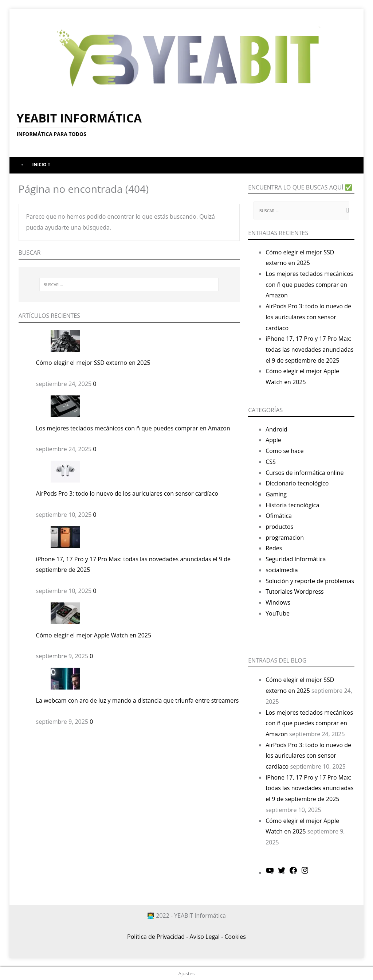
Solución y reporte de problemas (310, 581)
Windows (278, 602)
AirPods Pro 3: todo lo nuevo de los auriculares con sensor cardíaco (127, 493)
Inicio (40, 165)
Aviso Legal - (207, 937)
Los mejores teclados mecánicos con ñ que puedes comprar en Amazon (133, 428)
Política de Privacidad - (158, 937)
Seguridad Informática (296, 559)
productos (279, 527)
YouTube (278, 613)
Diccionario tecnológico (297, 483)
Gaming (276, 494)
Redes (274, 548)
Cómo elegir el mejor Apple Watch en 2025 (94, 635)
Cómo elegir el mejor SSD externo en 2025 (93, 363)
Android (276, 429)
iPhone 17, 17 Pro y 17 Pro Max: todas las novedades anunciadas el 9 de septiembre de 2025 (309, 349)
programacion (285, 538)
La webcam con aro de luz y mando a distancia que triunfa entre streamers (138, 700)
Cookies (235, 937)
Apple (273, 440)
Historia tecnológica (292, 505)
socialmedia (282, 570)
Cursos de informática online (305, 473)
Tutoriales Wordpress (295, 591)
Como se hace (284, 451)
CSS (271, 462)
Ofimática (279, 516)
